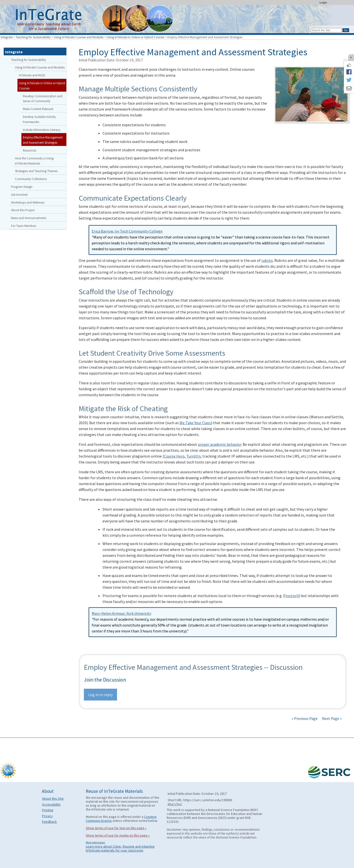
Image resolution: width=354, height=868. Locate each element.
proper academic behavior (220, 444)
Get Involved (19, 195)
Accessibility (51, 804)
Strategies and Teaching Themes (36, 171)
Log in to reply (100, 695)
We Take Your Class (195, 423)
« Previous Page (305, 718)
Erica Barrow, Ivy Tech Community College (127, 231)
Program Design (22, 187)
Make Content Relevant (38, 109)
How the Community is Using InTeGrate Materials (34, 161)
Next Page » (332, 718)
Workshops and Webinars (28, 202)
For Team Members (24, 226)
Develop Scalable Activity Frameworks (39, 119)
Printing (48, 810)
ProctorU (291, 596)
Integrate (7, 37)
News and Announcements (29, 218)
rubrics (267, 260)
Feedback (49, 822)
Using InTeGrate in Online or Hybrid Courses (135, 37)
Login (323, 2)
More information (95, 842)
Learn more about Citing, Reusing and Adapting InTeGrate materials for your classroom (120, 848)
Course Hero (174, 456)
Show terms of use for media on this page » (118, 835)
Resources (29, 150)
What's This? (175, 804)
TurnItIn (193, 456)
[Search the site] (326, 30)
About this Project (23, 210)
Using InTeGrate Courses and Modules (79, 37)
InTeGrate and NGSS (32, 75)
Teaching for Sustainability (33, 37)
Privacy (47, 816)
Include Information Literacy (42, 130)
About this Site (53, 798)
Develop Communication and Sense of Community (43, 99)
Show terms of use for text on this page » (116, 828)
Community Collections (31, 179)
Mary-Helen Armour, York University (121, 613)
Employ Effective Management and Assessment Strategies (43, 140)
